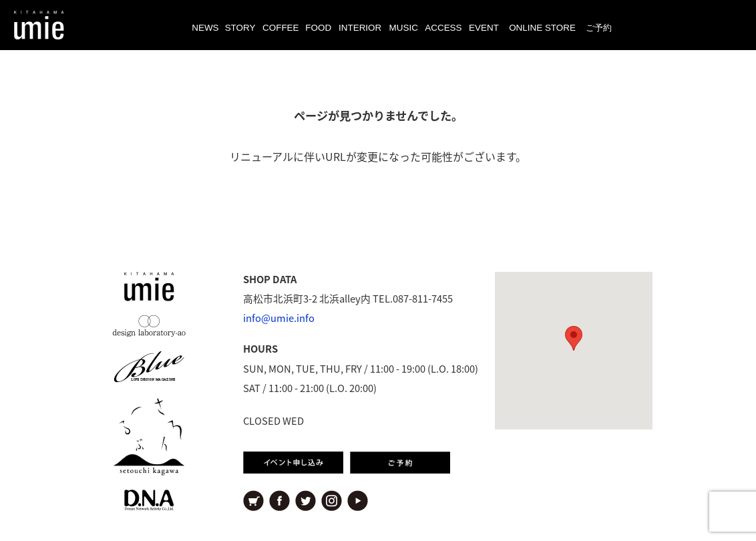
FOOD (318, 28)
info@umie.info (279, 318)
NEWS (205, 28)
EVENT (484, 28)
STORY (240, 28)
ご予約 (599, 28)
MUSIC (404, 28)
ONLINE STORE (542, 28)
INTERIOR (360, 28)
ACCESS (443, 28)
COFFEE (281, 28)
